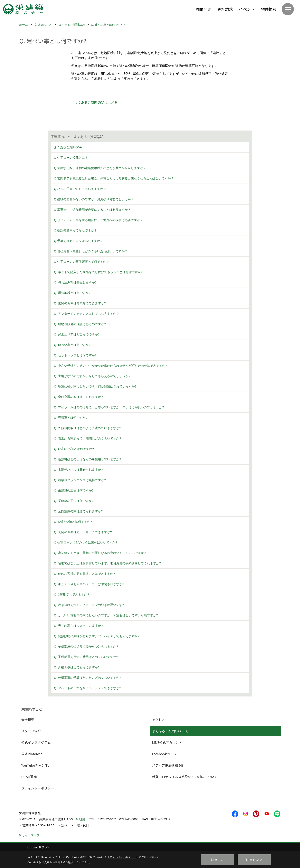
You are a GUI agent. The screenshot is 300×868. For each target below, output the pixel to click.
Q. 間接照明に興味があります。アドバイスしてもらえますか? (97, 636)
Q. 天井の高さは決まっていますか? (78, 626)
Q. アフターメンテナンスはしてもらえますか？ (87, 314)
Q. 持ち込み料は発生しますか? (75, 282)
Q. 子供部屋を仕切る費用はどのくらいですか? (86, 657)
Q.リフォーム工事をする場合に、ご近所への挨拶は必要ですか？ (99, 220)
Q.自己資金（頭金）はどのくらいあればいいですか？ (91, 251)
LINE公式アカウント (167, 742)
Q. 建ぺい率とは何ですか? (72, 345)
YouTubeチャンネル (36, 765)
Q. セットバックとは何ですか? (75, 355)
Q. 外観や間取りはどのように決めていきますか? (87, 428)
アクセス (158, 720)
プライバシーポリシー (38, 788)
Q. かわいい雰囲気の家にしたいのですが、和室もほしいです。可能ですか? (106, 615)
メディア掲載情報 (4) (168, 765)
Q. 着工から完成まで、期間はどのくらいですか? (87, 438)
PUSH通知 (29, 777)
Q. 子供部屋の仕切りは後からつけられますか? (86, 646)
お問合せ (203, 9)
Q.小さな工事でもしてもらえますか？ (80, 189)
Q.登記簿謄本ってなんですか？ (76, 230)
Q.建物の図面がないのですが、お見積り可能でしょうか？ (94, 199)
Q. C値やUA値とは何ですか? (74, 449)
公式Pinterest (32, 754)
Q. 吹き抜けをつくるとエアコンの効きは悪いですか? (91, 605)
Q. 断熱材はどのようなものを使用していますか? (87, 459)
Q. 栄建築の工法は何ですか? (74, 490)
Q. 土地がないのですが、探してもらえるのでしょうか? (92, 376)
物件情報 (269, 9)
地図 (82, 819)
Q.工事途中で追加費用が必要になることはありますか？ (92, 210)
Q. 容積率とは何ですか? (71, 418)
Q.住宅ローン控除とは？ (71, 158)
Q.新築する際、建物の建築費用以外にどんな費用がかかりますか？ (100, 168)
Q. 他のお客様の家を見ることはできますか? (84, 574)
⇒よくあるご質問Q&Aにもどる (94, 102)
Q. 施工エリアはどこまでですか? (77, 334)
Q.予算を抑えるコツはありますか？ (79, 241)
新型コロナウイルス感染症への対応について (185, 777)
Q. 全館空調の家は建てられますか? (78, 397)
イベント (247, 9)
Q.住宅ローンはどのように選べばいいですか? (86, 542)
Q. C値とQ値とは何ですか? (73, 522)
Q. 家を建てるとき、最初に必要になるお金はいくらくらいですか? (100, 553)
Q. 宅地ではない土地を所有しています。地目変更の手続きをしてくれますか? (107, 563)
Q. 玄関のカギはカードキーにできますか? (83, 532)
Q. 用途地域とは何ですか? (72, 293)
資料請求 (225, 9)
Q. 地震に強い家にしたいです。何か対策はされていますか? (95, 386)
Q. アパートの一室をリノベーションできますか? (87, 688)
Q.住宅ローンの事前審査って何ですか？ (82, 262)
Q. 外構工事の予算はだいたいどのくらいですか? (87, 678)
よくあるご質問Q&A (68, 147)
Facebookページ (164, 754)
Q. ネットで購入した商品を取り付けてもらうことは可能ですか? (98, 272)
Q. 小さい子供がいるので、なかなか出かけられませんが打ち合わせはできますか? (110, 366)
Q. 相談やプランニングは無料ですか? (80, 480)
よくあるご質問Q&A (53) (170, 731)
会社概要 (28, 720)
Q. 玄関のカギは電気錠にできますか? (80, 303)
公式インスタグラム (36, 742)
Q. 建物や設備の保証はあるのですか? (80, 324)
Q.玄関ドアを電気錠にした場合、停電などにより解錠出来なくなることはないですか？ (114, 178)
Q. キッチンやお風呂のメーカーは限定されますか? (89, 584)
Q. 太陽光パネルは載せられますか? (78, 470)
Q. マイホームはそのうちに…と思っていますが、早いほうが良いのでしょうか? (109, 407)
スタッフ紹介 (31, 731)
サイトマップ (31, 835)
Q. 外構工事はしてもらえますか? (77, 667)
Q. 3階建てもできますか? (72, 594)
